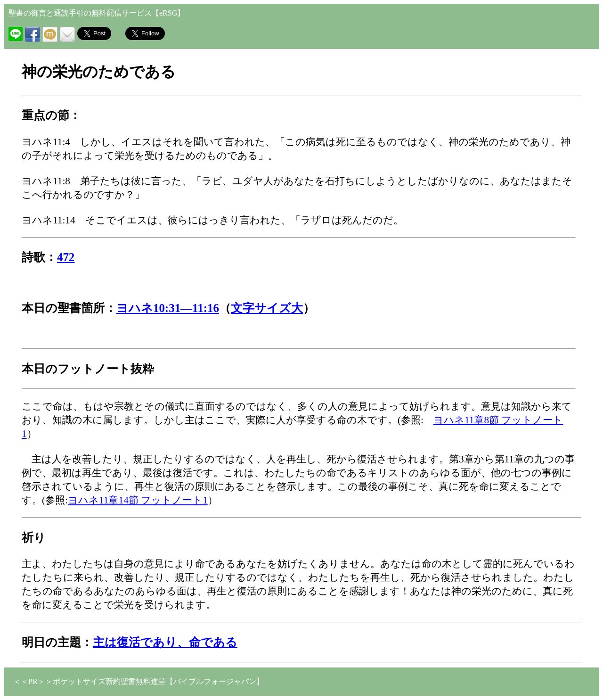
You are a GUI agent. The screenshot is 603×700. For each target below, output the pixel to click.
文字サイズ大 (267, 308)
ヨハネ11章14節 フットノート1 (138, 500)
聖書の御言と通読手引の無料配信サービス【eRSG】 (97, 13)
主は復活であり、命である (165, 642)
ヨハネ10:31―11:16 (168, 308)
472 (66, 257)
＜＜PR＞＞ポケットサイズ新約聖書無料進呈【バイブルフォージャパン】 (139, 681)
